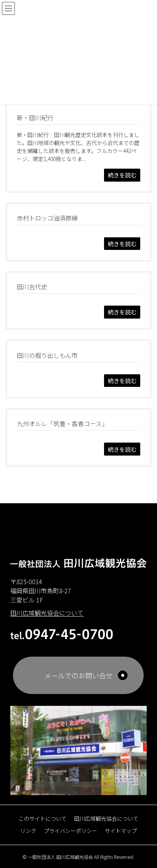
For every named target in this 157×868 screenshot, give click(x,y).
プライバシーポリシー (70, 831)
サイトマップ (121, 831)
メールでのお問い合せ (78, 675)
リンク (28, 831)
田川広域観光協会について (106, 818)
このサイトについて (43, 818)
